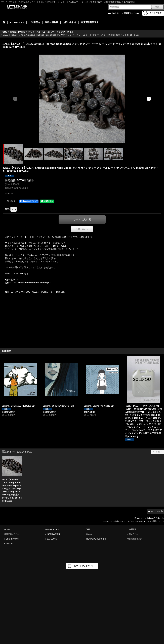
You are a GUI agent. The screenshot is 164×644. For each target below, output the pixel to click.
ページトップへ (157, 511)
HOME (7, 529)
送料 (88, 529)
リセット (159, 452)
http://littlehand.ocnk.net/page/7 (34, 283)
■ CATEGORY (51, 539)
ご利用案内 (132, 529)
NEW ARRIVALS (52, 529)
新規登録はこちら (132, 13)
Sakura (89, 534)
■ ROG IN (114, 13)
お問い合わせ (82, 229)
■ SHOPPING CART (13, 539)
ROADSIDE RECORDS (96, 539)
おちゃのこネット (155, 518)
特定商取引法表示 (135, 539)
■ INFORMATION (53, 534)
